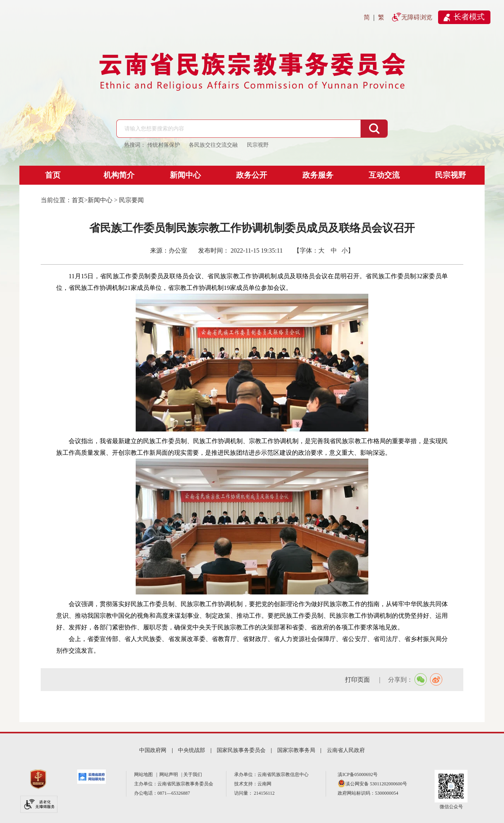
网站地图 (145, 774)
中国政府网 (153, 750)
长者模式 (469, 17)
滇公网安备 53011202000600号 (376, 784)
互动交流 (384, 175)
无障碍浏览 (417, 17)
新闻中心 (185, 175)
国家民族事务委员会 (241, 750)
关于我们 (193, 774)
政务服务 (318, 175)
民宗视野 (450, 175)
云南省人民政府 (346, 750)
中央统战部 (192, 750)
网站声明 (170, 774)
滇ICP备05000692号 (358, 774)
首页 (53, 175)
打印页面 (358, 680)
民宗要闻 (131, 200)
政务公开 (252, 175)
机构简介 (119, 175)
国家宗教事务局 (296, 750)
